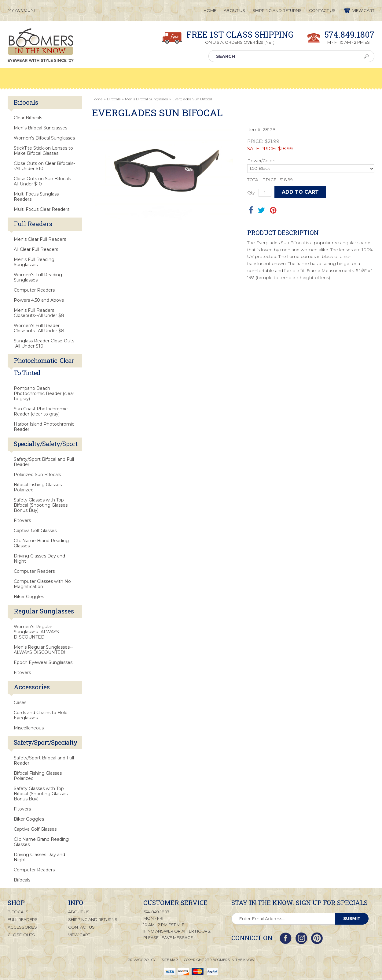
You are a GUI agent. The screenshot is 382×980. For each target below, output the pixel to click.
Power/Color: (261, 161)
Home (97, 99)
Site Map (170, 960)
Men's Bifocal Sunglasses (146, 99)
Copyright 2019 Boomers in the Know (219, 960)
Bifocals (114, 99)
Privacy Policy (142, 960)
